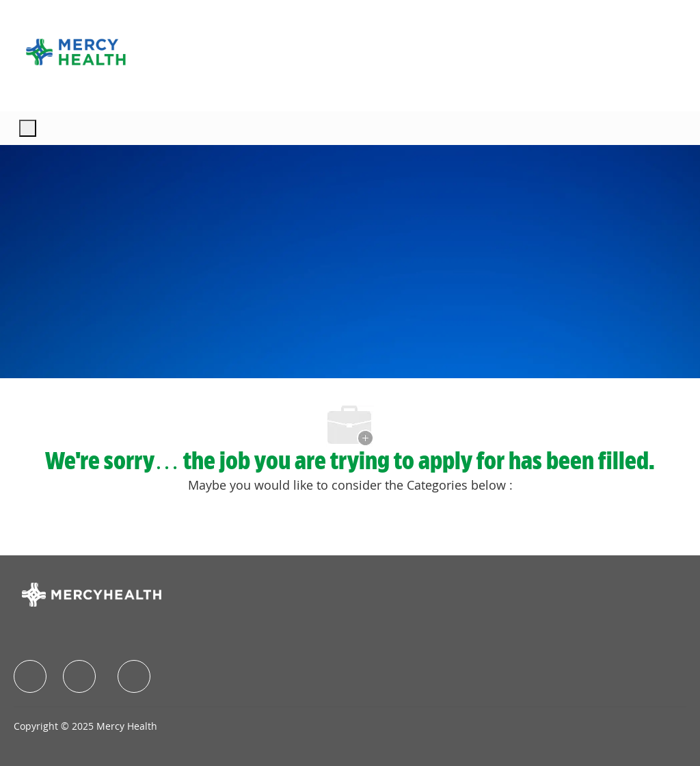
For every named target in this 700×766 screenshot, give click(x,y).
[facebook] (30, 676)
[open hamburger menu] (28, 128)
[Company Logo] (76, 52)
